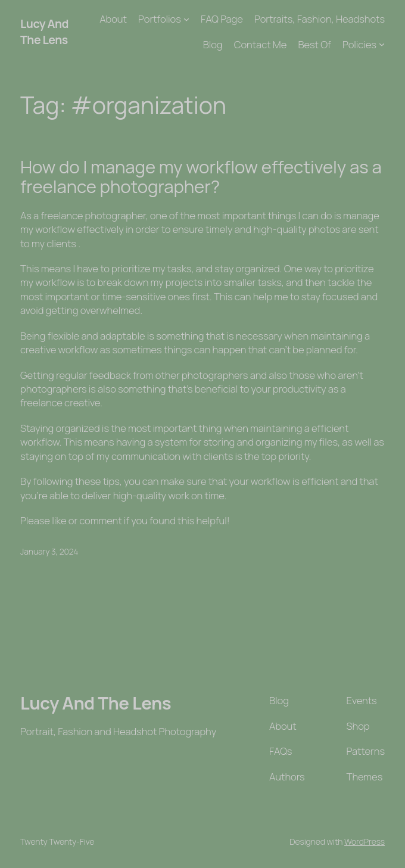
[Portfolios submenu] (186, 19)
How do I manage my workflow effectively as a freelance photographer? (201, 177)
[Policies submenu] (382, 44)
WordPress (364, 841)
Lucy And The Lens (44, 32)
